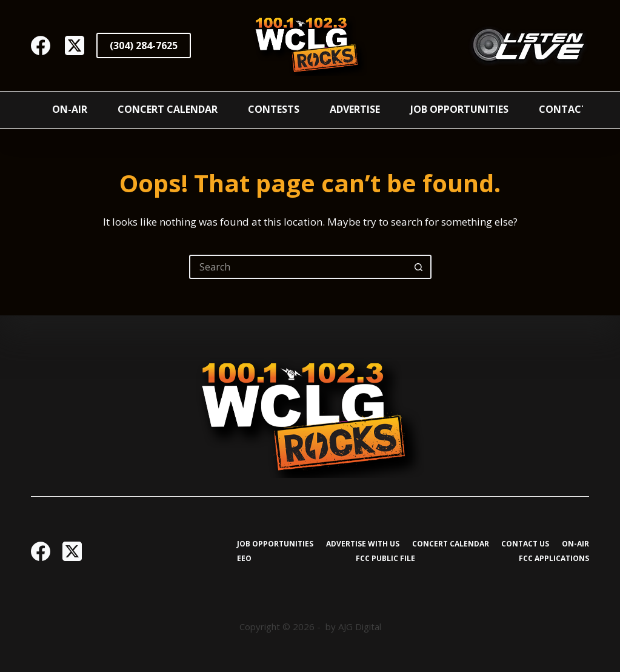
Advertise (355, 109)
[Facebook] (41, 45)
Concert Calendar (168, 109)
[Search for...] (298, 267)
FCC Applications (554, 559)
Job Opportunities (459, 109)
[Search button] (419, 267)
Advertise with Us (363, 544)
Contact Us (571, 109)
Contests (274, 109)
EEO (244, 559)
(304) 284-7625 (144, 45)
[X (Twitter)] (75, 45)
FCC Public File (385, 559)
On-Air (70, 109)
